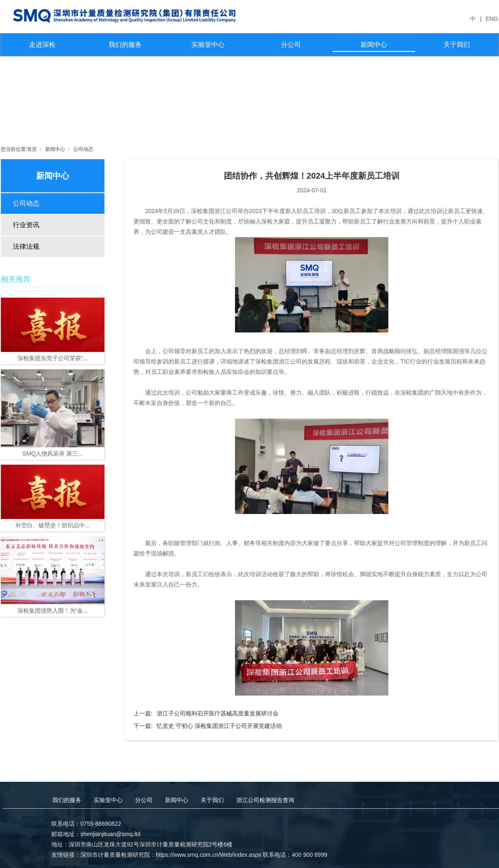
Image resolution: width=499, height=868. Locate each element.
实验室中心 (208, 45)
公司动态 (83, 149)
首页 (32, 149)
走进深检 (42, 45)
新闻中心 (374, 45)
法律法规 (26, 246)
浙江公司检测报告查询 (265, 800)
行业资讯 (26, 225)
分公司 (291, 45)
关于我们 (457, 45)
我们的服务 (125, 45)
